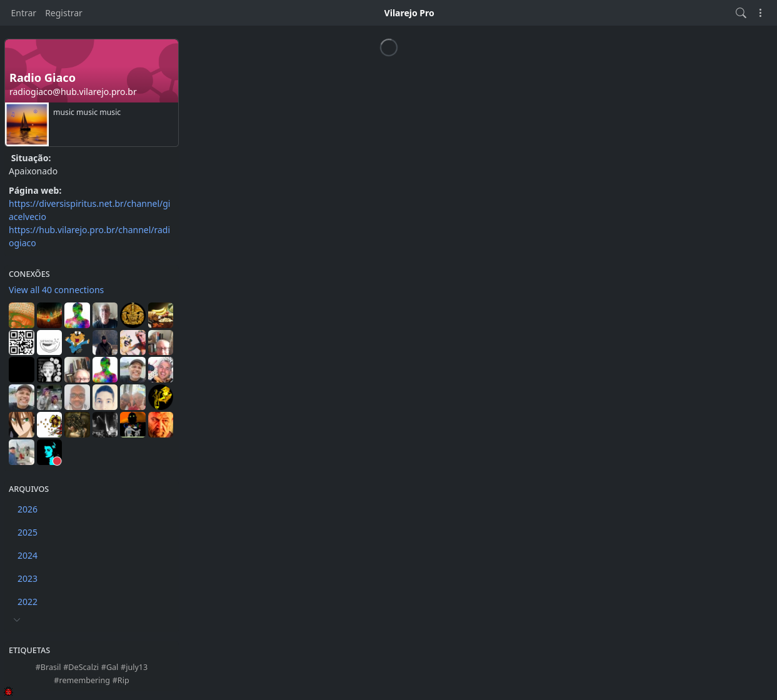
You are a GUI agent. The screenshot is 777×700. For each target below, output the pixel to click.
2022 (28, 602)
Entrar (24, 13)
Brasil (51, 667)
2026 (28, 509)
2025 (28, 532)
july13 (137, 667)
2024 (28, 555)
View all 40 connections (56, 290)
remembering (84, 680)
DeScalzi (83, 667)
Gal (112, 667)
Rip (123, 680)
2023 (28, 578)
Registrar (64, 13)
